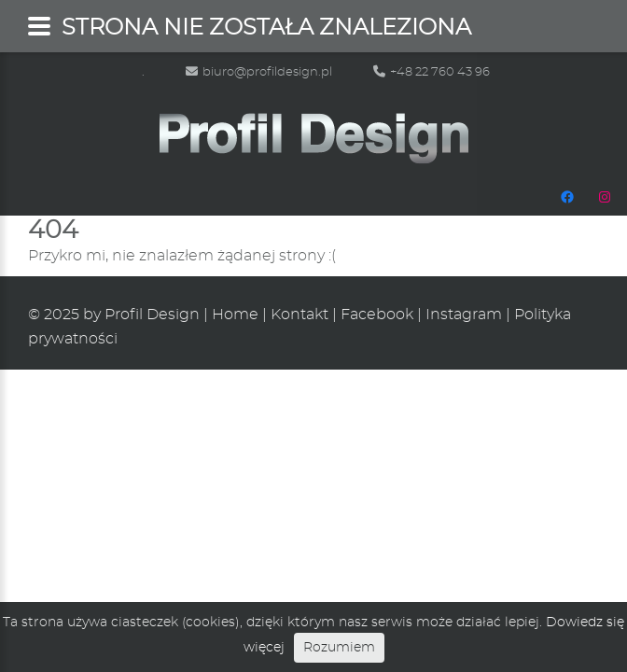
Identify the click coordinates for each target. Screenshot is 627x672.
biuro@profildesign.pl (259, 72)
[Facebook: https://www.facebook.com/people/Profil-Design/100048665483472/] (567, 197)
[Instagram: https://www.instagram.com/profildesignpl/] (605, 197)
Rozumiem (339, 648)
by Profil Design (141, 315)
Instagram (464, 315)
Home (235, 315)
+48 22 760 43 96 (432, 72)
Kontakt (300, 315)
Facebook (377, 315)
